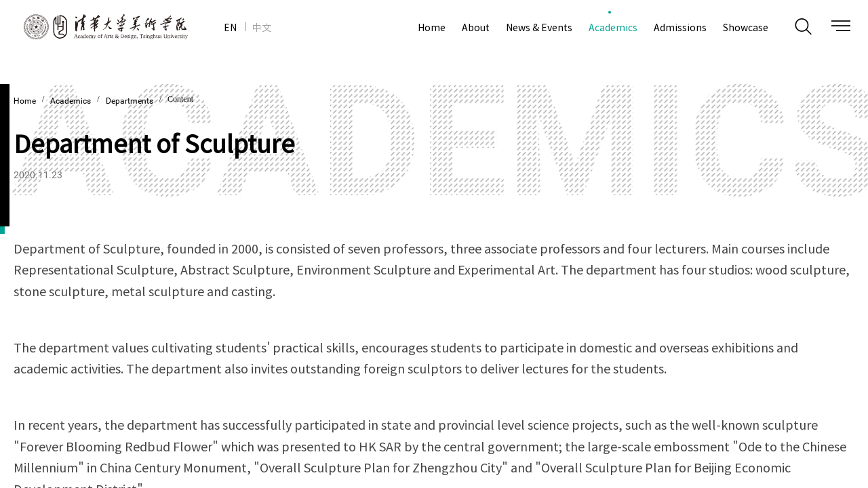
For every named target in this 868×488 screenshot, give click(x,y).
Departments (130, 101)
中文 (262, 27)
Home (25, 101)
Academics (71, 101)
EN (230, 27)
